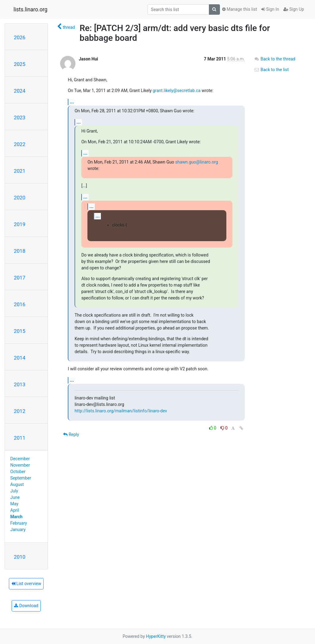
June (15, 497)
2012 (20, 411)
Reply (71, 434)
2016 (20, 304)
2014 (20, 358)
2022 (20, 144)
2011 (20, 438)
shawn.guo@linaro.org (197, 162)
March (17, 517)
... (72, 102)
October (18, 472)
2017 (20, 278)
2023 (20, 118)
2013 (20, 384)
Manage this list (240, 9)
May (14, 504)
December (20, 459)
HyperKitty (156, 636)
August (17, 484)
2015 (20, 331)
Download (26, 606)
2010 (20, 557)
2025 (20, 64)
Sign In (270, 9)
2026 (20, 37)
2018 (20, 251)
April (15, 510)
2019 (20, 224)
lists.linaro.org (31, 10)
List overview (26, 584)
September (21, 478)
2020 (20, 198)
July (14, 491)
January (18, 530)
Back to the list (271, 70)
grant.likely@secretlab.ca (177, 91)
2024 (20, 91)
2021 (20, 171)
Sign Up (294, 9)
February (19, 523)
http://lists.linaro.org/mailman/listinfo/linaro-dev (121, 411)
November (20, 465)
